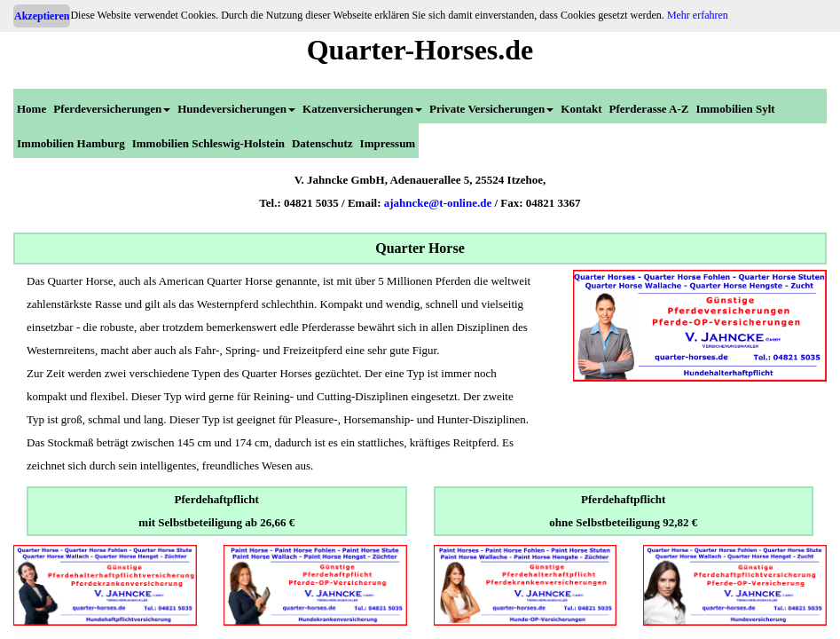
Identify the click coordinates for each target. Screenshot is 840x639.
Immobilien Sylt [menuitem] (735, 109)
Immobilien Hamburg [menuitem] (71, 143)
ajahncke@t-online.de (438, 203)
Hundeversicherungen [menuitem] (236, 109)
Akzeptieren (42, 16)
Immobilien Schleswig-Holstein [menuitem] (208, 143)
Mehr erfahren (698, 15)
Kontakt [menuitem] (581, 109)
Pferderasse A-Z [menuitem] (649, 109)
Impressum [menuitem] (388, 143)
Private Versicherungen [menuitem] (491, 109)
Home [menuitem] (31, 109)
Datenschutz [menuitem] (322, 143)
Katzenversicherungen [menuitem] (362, 109)
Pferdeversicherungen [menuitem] (112, 109)
